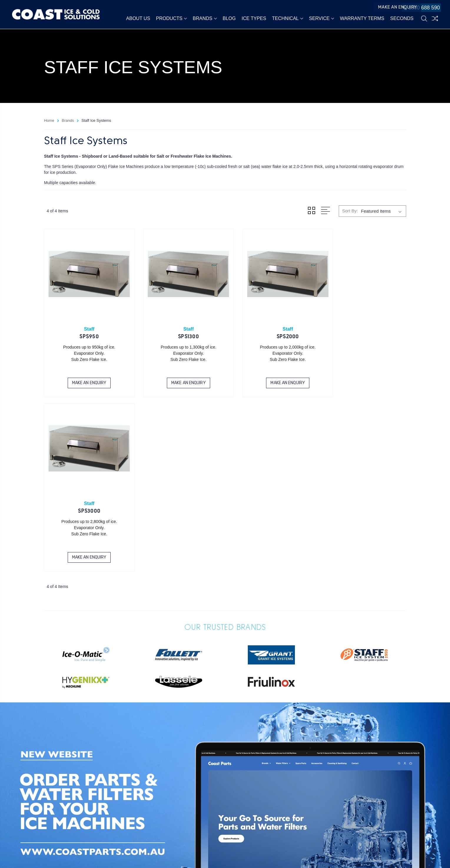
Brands (205, 19)
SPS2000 (271, 330)
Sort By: (350, 211)
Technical (288, 19)
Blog (229, 19)
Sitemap (97, 856)
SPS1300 (179, 330)
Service (322, 19)
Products (171, 19)
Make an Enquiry (382, 8)
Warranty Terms (362, 19)
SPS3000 (364, 330)
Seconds (402, 19)
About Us (138, 19)
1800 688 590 (419, 8)
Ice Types (254, 19)
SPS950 (86, 330)
